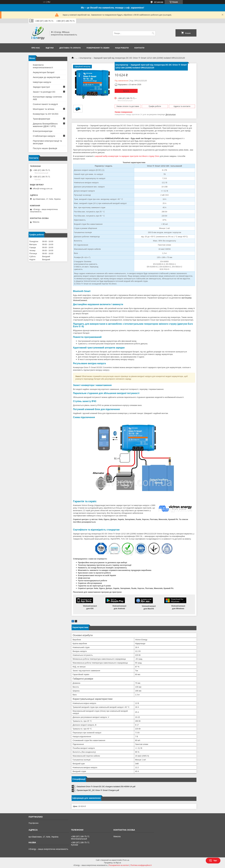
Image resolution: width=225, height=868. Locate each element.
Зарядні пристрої (41, 87)
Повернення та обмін (98, 48)
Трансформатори (41, 119)
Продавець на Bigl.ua (113, 863)
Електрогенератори (43, 131)
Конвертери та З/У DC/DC (46, 114)
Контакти (139, 48)
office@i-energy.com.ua (42, 189)
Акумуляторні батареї (44, 72)
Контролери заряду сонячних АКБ (47, 98)
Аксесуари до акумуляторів (46, 77)
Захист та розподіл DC (44, 92)
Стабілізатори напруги (44, 136)
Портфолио (34, 823)
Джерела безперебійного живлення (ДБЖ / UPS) (45, 125)
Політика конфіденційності (141, 865)
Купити (126, 91)
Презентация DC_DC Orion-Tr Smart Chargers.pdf (98, 790)
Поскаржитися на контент (119, 865)
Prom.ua (126, 860)
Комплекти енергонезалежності (43, 66)
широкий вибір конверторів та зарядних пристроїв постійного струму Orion (127, 156)
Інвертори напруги (42, 82)
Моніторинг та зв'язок (44, 109)
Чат (213, 861)
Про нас (36, 48)
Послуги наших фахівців (45, 148)
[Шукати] (153, 33)
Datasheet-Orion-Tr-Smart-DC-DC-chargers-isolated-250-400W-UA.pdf (106, 787)
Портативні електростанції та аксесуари (47, 142)
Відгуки (50, 48)
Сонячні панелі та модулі (45, 104)
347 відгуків (159, 2)
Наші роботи (122, 48)
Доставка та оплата (70, 48)
